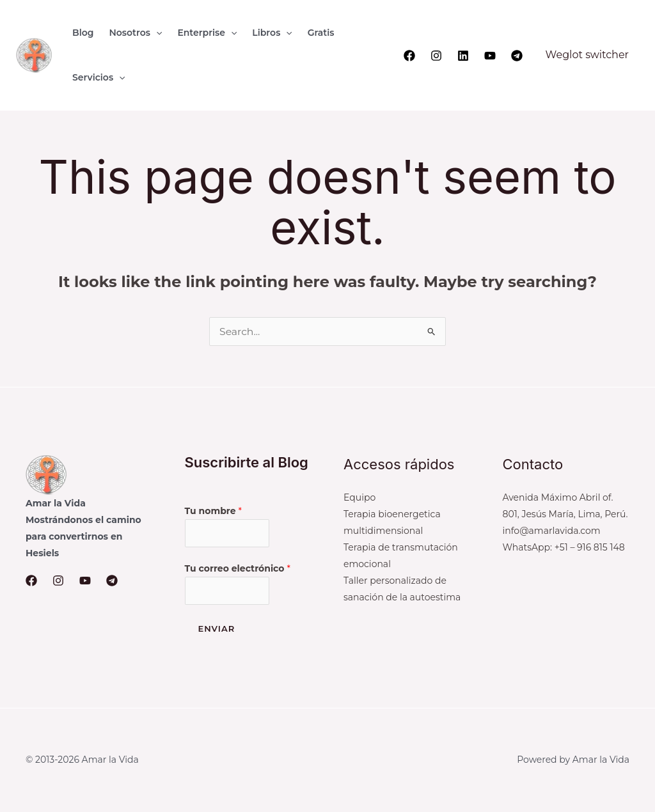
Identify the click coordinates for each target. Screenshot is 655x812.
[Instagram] (436, 56)
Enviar (217, 630)
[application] (156, 33)
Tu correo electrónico (238, 569)
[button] (135, 33)
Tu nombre (213, 511)
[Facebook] (409, 56)
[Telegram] (517, 56)
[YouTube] (490, 56)
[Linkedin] (463, 56)
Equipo (359, 497)
